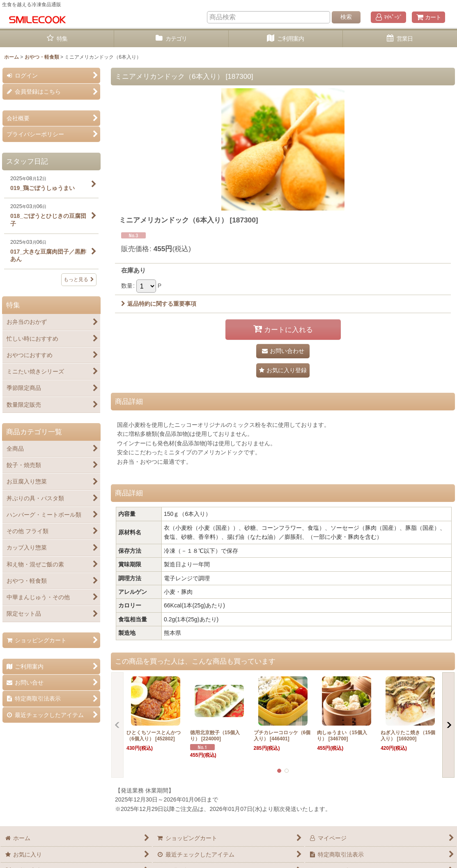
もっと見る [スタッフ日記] (79, 279)
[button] (283, 370)
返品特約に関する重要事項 (159, 304)
